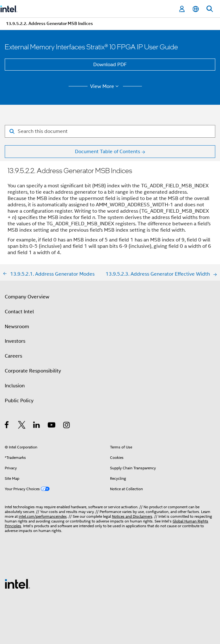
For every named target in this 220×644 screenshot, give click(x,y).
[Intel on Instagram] (67, 426)
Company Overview (27, 297)
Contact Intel (19, 312)
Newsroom (17, 327)
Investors (15, 341)
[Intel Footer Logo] (17, 584)
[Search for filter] (110, 131)
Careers (13, 356)
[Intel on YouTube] (52, 426)
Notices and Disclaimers (132, 516)
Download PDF (110, 65)
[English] (196, 9)
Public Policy (19, 401)
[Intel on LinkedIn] (37, 426)
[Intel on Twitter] (22, 426)
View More (105, 86)
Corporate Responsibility (33, 371)
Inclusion (15, 386)
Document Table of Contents (107, 152)
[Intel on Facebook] (7, 426)
